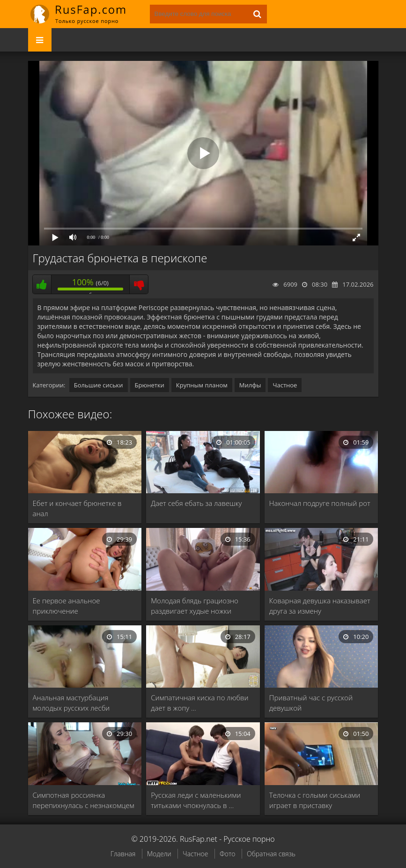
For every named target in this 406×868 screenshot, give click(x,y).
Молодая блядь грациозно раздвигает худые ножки (195, 606)
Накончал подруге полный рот (320, 503)
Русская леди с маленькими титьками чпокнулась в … (196, 800)
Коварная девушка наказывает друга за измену (320, 606)
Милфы (250, 385)
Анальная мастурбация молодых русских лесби (71, 703)
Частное (285, 385)
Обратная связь (271, 854)
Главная (123, 854)
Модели (159, 854)
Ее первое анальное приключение (66, 606)
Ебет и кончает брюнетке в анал (77, 508)
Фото (227, 854)
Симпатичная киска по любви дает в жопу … (199, 703)
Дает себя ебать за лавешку (196, 503)
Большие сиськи (99, 385)
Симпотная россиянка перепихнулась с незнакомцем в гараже (84, 800)
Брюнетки (150, 385)
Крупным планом (202, 385)
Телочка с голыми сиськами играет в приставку (315, 800)
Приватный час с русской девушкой (311, 703)
